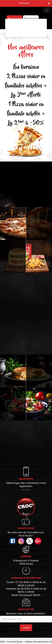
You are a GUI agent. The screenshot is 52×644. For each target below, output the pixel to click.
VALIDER (26, 628)
